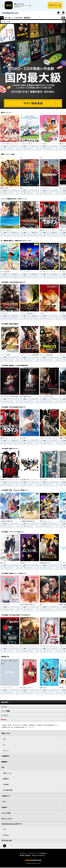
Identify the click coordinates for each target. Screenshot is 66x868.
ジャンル (33, 707)
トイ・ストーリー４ (25, 272)
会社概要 (4, 725)
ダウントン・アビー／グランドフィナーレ (31, 646)
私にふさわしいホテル (26, 688)
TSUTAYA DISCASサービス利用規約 (20, 725)
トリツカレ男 (43, 144)
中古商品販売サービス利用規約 (35, 725)
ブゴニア (42, 313)
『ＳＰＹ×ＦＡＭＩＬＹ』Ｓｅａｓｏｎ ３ (11, 144)
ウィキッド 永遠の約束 (26, 313)
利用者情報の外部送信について (21, 727)
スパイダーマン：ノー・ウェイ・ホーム (50, 272)
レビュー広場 (6, 813)
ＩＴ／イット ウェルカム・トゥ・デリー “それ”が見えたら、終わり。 (19, 646)
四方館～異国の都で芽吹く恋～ (28, 604)
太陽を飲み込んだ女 (45, 563)
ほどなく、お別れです (6, 230)
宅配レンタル (7, 773)
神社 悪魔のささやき (26, 396)
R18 (63, 18)
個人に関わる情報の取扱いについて (51, 725)
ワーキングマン (24, 230)
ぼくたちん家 (43, 480)
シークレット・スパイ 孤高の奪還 (29, 355)
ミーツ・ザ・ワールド (6, 688)
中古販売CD (20, 18)
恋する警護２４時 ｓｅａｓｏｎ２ (29, 480)
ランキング (33, 715)
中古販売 (6, 784)
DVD (2, 18)
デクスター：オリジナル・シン (48, 646)
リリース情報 (33, 711)
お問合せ (4, 807)
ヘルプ (4, 802)
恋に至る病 (23, 438)
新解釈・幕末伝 (4, 188)
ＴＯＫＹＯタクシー (45, 188)
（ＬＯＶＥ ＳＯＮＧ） (26, 144)
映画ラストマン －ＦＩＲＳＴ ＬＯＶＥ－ (51, 230)
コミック (12, 18)
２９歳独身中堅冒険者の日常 (27, 521)
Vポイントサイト (7, 819)
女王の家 (22, 563)
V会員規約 (9, 725)
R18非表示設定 (8, 790)
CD (7, 18)
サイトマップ (32, 727)
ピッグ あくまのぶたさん (47, 396)
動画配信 (28, 18)
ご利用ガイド (6, 796)
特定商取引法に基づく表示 (8, 727)
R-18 (33, 720)
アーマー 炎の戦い (5, 355)
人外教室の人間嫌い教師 (7, 521)
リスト (58, 15)
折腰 (41, 604)
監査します (3, 563)
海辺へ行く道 (43, 688)
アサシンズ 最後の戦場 (46, 355)
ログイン (63, 15)
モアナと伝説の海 (5, 272)
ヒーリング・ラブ (5, 604)
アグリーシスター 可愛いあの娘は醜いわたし (12, 396)
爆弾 (21, 188)
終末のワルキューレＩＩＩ (47, 521)
